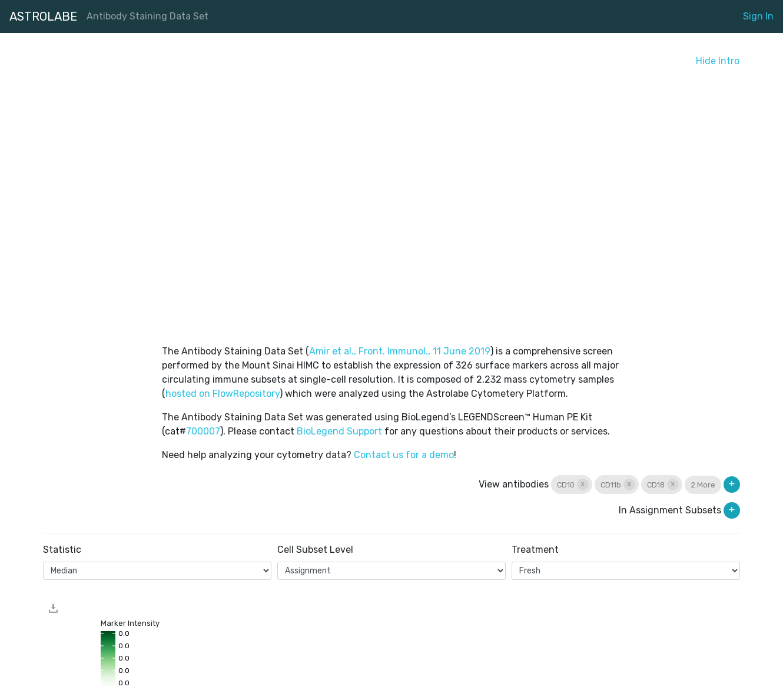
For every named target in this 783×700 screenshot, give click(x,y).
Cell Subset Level (315, 550)
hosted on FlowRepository (223, 394)
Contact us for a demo (404, 455)
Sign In (758, 16)
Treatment (535, 550)
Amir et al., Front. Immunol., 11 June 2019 (400, 351)
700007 (203, 431)
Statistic (62, 550)
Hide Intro (718, 61)
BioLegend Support (339, 431)
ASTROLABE (43, 16)
